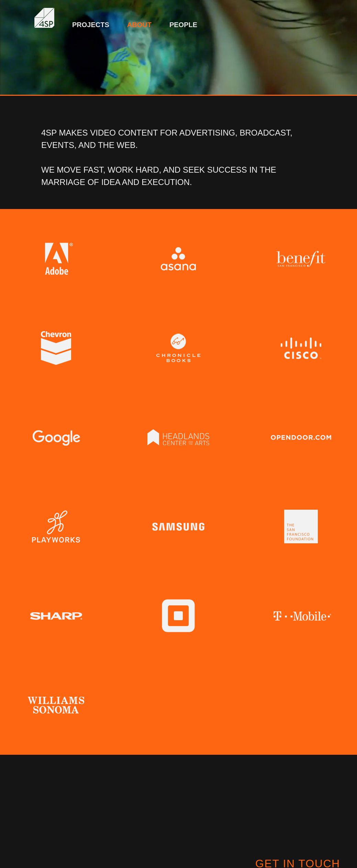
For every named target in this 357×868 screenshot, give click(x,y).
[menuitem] (91, 21)
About (139, 25)
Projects (91, 25)
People (183, 25)
